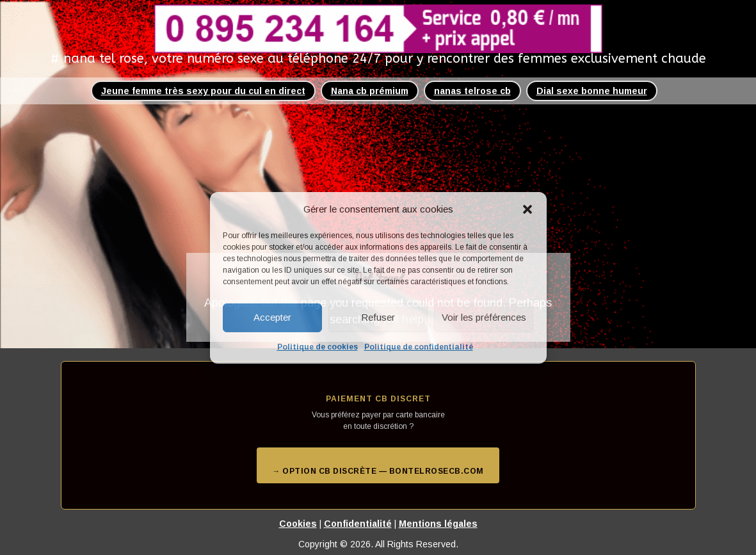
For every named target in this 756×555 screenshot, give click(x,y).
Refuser (378, 317)
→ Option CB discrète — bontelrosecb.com (378, 471)
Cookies (298, 524)
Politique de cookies (318, 347)
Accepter (272, 317)
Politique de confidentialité (419, 347)
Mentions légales (438, 524)
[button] (527, 209)
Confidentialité (358, 524)
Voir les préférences (484, 317)
